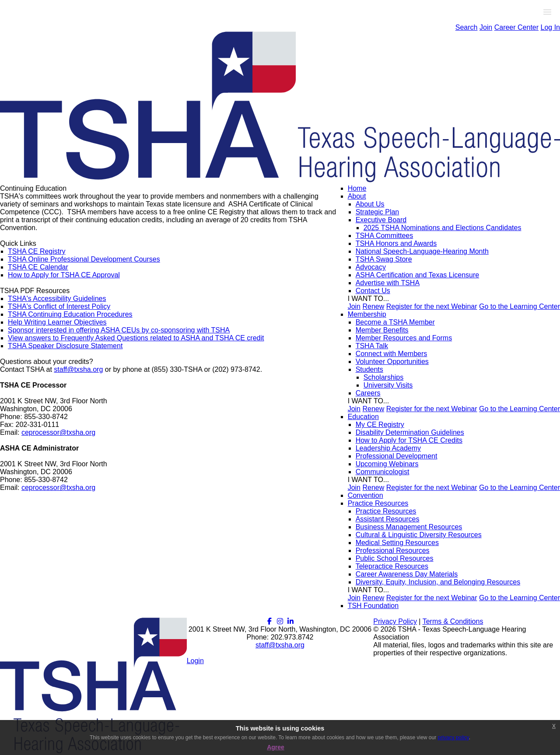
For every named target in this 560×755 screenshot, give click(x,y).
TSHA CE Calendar (38, 267)
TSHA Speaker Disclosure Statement (65, 346)
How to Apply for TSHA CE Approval (64, 275)
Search (467, 27)
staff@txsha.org (78, 369)
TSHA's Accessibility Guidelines (57, 299)
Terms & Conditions (453, 621)
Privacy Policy (395, 621)
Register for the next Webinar (432, 306)
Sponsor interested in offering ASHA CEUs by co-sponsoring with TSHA (119, 330)
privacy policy (453, 738)
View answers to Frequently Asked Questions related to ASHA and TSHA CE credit (136, 338)
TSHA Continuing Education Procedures (70, 314)
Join (486, 27)
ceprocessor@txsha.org (58, 432)
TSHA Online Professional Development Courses (84, 259)
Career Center (516, 27)
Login (195, 661)
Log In (550, 27)
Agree (276, 747)
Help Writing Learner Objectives (57, 322)
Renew (373, 306)
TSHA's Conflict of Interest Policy (59, 306)
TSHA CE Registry (37, 251)
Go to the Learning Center (520, 306)
